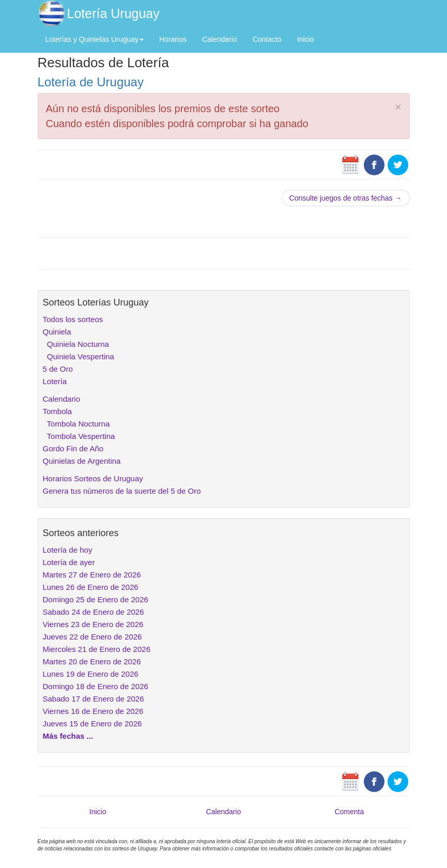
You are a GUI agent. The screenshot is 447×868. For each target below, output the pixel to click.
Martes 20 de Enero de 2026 (92, 661)
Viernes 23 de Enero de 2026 (93, 624)
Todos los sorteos (73, 319)
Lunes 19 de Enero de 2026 (91, 674)
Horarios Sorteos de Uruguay (93, 478)
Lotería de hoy (68, 550)
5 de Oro (58, 369)
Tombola (58, 411)
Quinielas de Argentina (82, 461)
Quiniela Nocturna (76, 344)
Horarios (173, 39)
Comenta (349, 812)
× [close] (398, 107)
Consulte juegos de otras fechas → (346, 198)
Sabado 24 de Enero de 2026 (94, 612)
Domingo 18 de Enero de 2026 (96, 686)
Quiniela (57, 332)
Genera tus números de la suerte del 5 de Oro (122, 491)
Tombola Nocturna (76, 424)
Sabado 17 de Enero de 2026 (94, 699)
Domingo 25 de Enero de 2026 (96, 599)
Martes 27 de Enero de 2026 (92, 575)
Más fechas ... (68, 736)
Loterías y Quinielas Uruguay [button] (95, 39)
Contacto (267, 39)
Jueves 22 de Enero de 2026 (93, 637)
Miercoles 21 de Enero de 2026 (97, 649)
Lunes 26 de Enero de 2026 (91, 587)
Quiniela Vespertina (79, 356)
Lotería (55, 381)
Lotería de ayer (69, 562)
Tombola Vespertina (79, 436)
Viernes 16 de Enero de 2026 (93, 711)
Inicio (306, 39)
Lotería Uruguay (113, 13)
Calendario (220, 39)
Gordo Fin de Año (73, 448)
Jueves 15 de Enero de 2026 (93, 724)
